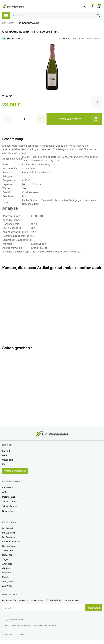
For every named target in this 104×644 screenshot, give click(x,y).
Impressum (8, 487)
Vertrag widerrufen (15, 471)
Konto (5, 464)
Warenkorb (8, 460)
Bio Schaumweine (11, 542)
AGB (4, 492)
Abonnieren (93, 608)
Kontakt (6, 451)
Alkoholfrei (7, 550)
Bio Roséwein (9, 537)
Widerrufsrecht (10, 506)
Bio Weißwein (9, 533)
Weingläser (8, 581)
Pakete (6, 577)
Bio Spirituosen (10, 546)
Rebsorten (7, 555)
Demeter (7, 573)
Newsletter (8, 511)
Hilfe (4, 455)
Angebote (7, 564)
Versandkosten (16, 619)
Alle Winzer (8, 586)
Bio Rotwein (8, 528)
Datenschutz (9, 497)
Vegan (5, 559)
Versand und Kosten (12, 501)
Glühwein (7, 568)
